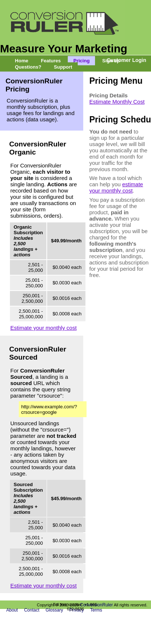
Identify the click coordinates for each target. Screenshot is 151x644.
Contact (31, 610)
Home (22, 61)
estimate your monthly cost (116, 187)
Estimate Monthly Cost (117, 102)
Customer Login (127, 60)
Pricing (81, 61)
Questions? (28, 67)
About (12, 610)
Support (63, 67)
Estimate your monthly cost (43, 328)
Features (51, 61)
